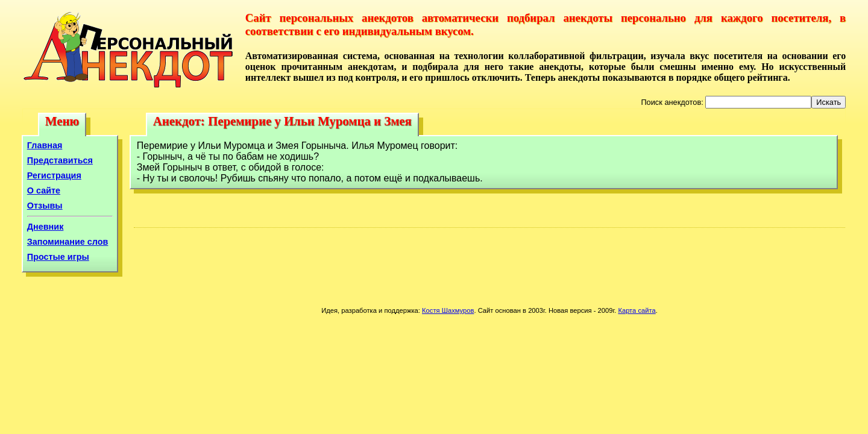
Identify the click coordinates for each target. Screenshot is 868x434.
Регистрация (54, 175)
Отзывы (45, 206)
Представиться (60, 160)
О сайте (44, 190)
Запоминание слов (68, 242)
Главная (45, 145)
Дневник (46, 227)
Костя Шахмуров (448, 310)
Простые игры (58, 257)
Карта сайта (637, 310)
